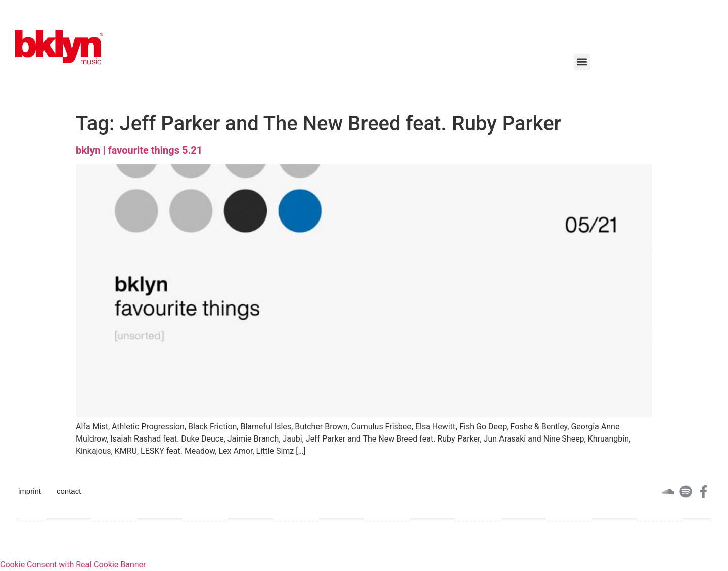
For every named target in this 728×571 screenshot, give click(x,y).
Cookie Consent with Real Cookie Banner (73, 565)
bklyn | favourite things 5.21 (139, 150)
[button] (582, 62)
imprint (30, 491)
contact (69, 491)
